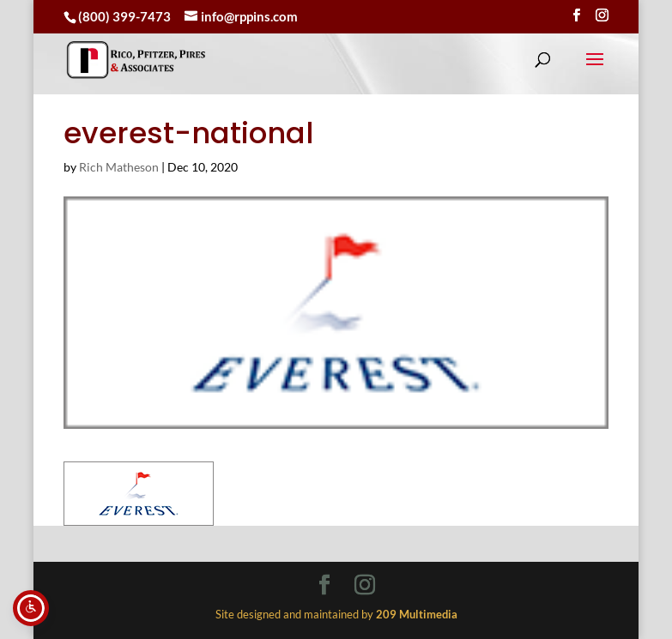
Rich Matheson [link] (119, 167)
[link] (136, 60)
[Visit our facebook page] (576, 15)
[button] (595, 70)
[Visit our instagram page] (602, 15)
